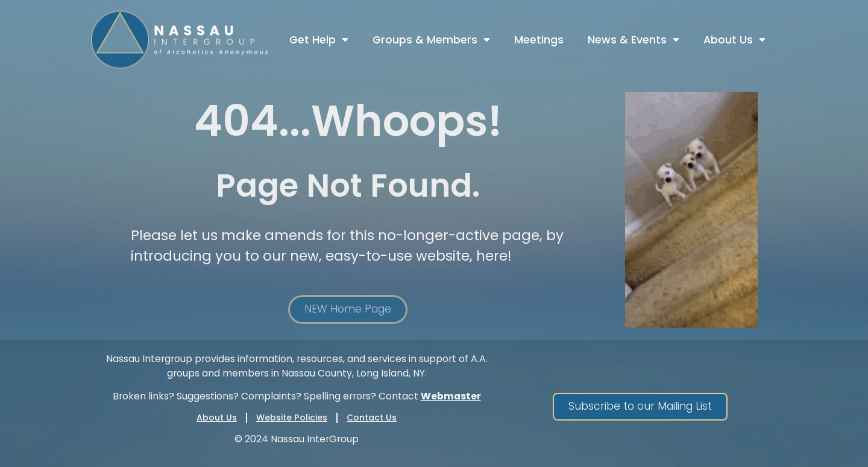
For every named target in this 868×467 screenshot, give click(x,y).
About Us (734, 40)
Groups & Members (431, 40)
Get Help (319, 40)
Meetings (539, 40)
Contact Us (372, 418)
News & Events (634, 40)
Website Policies (292, 418)
